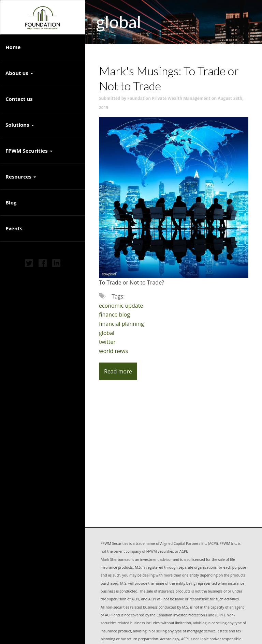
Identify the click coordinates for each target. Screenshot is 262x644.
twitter (107, 342)
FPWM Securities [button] (29, 151)
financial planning (121, 324)
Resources (18, 177)
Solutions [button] (20, 125)
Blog (11, 202)
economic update (121, 306)
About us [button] (19, 73)
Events (14, 228)
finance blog (114, 315)
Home (13, 47)
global (107, 333)
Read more (118, 371)
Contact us (19, 99)
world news (113, 351)
